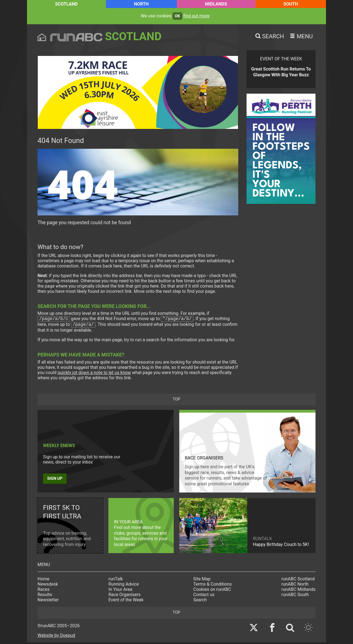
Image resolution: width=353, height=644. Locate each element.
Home (43, 581)
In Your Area (120, 591)
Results (45, 596)
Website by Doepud (56, 637)
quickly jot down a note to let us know (94, 374)
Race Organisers (125, 596)
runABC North (295, 586)
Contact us (204, 596)
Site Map (202, 581)
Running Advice (124, 586)
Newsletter (48, 601)
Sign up (55, 480)
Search (200, 601)
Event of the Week (126, 601)
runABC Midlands (299, 591)
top (176, 401)
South (291, 4)
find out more (196, 16)
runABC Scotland (298, 581)
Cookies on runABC (212, 591)
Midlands (216, 4)
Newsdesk (48, 586)
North (141, 4)
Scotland (66, 4)
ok (177, 16)
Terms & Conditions (213, 586)
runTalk (116, 581)
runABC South (295, 596)
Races (44, 591)
